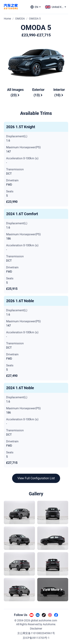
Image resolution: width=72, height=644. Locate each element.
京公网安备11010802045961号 (36, 633)
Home (7, 19)
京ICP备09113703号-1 (36, 638)
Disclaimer (36, 629)
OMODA (20, 19)
